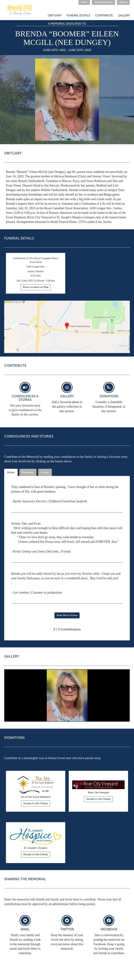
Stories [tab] (11, 472)
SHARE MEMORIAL (103, 2)
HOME (84, 2)
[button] (103, 2)
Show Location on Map (36, 287)
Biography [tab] (28, 472)
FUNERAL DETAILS (78, 15)
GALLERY (124, 15)
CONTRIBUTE (104, 15)
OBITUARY (55, 15)
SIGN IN (123, 2)
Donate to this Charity (36, 803)
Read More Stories (67, 615)
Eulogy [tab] (45, 472)
